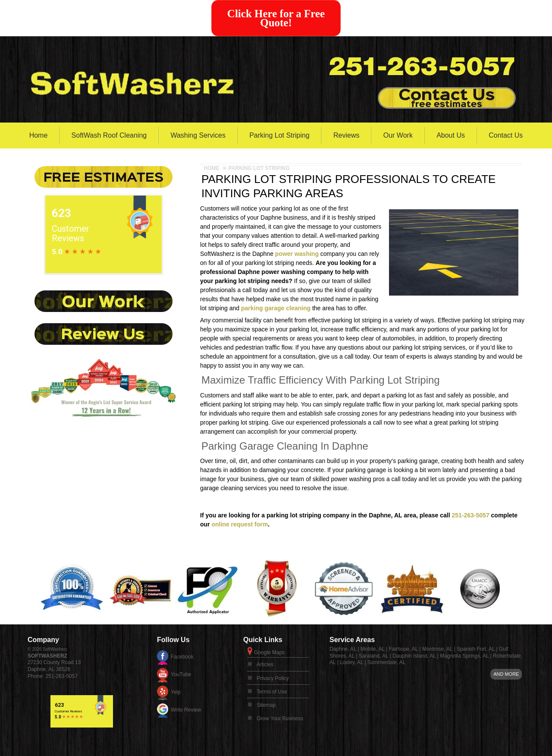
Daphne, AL (343, 649)
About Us (451, 135)
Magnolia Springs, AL (464, 656)
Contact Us (506, 135)
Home (39, 135)
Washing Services (198, 135)
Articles (265, 665)
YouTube (181, 674)
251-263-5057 (470, 515)
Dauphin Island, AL (414, 656)
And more (506, 674)
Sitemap (266, 705)
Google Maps (269, 652)
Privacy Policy (273, 678)
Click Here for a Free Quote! (276, 18)
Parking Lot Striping (279, 135)
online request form (240, 524)
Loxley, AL (351, 662)
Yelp (176, 692)
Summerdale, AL (387, 662)
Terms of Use (272, 692)
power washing (297, 254)
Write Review (186, 710)
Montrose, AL (437, 649)
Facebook (182, 657)
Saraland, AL (373, 656)
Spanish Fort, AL (476, 649)
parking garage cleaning (276, 308)
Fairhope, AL (403, 649)
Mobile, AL (373, 649)
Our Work (398, 135)
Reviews (346, 135)
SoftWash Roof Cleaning (109, 135)
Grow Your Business (280, 718)
